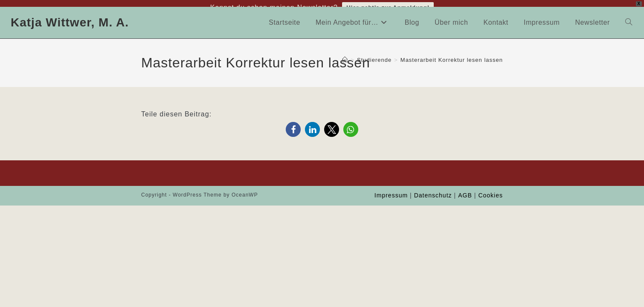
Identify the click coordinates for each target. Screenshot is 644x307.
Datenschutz (433, 191)
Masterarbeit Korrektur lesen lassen (452, 55)
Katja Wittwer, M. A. (70, 17)
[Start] (345, 55)
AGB (465, 191)
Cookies (490, 191)
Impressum (391, 191)
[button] (293, 125)
